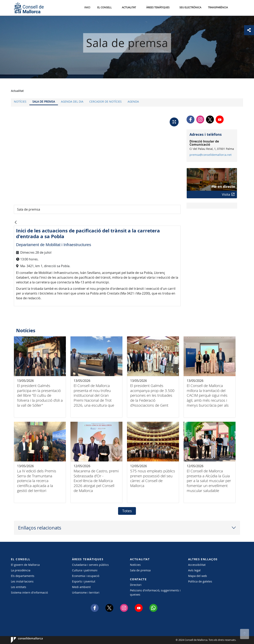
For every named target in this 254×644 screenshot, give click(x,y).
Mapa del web (198, 576)
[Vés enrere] (16, 223)
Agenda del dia (72, 102)
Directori (136, 585)
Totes (127, 511)
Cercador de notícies (105, 102)
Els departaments (23, 576)
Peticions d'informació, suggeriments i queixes (155, 592)
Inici (88, 8)
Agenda (133, 102)
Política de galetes (200, 581)
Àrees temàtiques (158, 8)
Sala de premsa (44, 102)
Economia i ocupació (86, 576)
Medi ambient (81, 587)
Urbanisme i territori (86, 592)
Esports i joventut (84, 581)
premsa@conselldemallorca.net (211, 155)
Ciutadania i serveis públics (90, 565)
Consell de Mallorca (23, 640)
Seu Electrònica (190, 8)
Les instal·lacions (22, 581)
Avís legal (194, 570)
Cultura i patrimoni (85, 570)
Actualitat (129, 8)
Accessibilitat (197, 565)
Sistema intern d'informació (29, 592)
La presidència (21, 570)
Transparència (218, 8)
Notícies (20, 102)
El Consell (104, 8)
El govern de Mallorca (25, 565)
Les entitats (19, 587)
